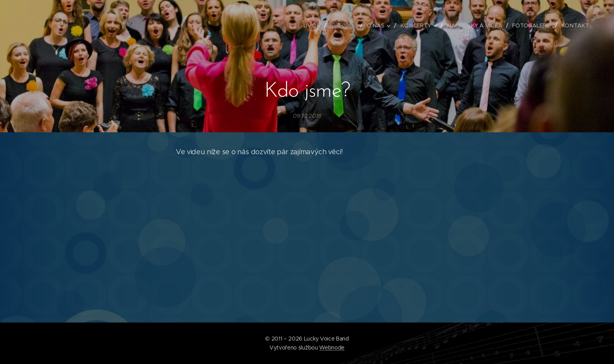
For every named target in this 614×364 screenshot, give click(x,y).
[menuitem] (316, 25)
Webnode (332, 348)
